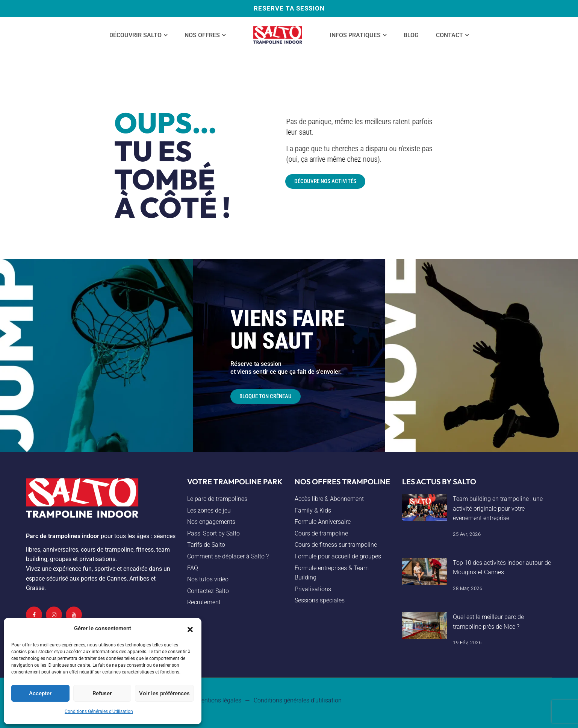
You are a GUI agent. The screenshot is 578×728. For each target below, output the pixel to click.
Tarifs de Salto (206, 545)
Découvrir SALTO (135, 35)
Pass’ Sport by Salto (213, 533)
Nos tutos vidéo (208, 579)
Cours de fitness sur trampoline (336, 545)
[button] (190, 629)
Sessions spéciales (320, 600)
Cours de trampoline (321, 533)
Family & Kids (313, 510)
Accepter (40, 693)
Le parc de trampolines (217, 499)
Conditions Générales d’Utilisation (99, 711)
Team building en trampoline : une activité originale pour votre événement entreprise (498, 508)
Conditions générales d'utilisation (298, 700)
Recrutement (204, 602)
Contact (449, 35)
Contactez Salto (208, 591)
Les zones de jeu (209, 510)
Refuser (102, 693)
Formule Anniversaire (323, 522)
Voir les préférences (164, 693)
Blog (411, 35)
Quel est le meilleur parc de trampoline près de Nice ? (488, 622)
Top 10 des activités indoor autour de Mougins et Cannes (502, 568)
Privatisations (313, 589)
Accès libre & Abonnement (329, 499)
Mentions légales (219, 700)
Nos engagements (211, 522)
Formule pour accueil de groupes (338, 556)
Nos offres (202, 35)
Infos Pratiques (355, 35)
